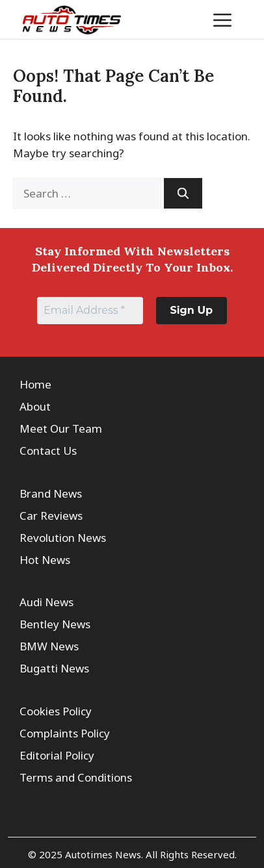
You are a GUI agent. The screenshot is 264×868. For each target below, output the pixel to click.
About (35, 406)
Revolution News (63, 538)
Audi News (46, 602)
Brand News (51, 493)
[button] (182, 19)
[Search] (183, 194)
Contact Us (48, 451)
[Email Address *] (90, 311)
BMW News (49, 646)
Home (35, 384)
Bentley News (55, 624)
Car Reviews (51, 516)
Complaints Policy (65, 733)
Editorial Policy (57, 755)
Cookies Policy (56, 711)
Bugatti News (54, 668)
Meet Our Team (61, 428)
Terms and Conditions (76, 777)
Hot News (45, 560)
